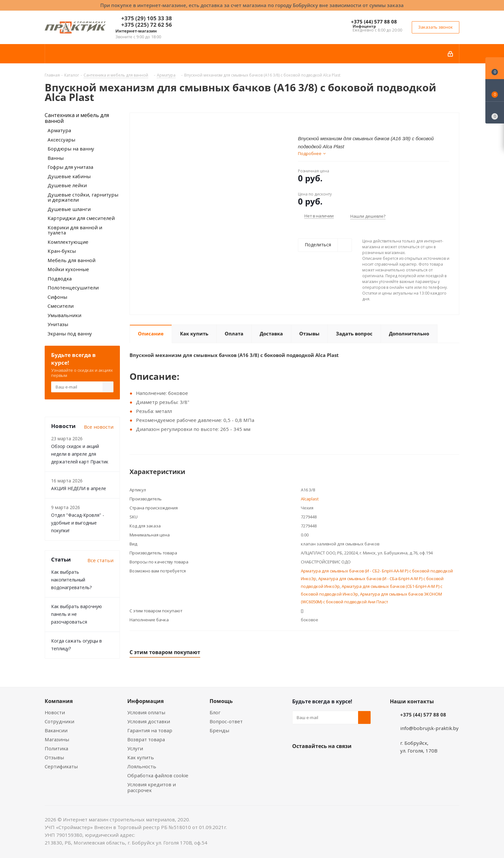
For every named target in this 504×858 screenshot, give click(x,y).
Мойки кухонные (68, 269)
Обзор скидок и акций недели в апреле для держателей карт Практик (80, 454)
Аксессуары (61, 140)
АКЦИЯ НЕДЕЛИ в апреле (79, 488)
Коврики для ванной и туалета (75, 230)
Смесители (61, 306)
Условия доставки (149, 721)
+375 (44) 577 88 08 (374, 22)
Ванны (56, 158)
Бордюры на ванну (71, 149)
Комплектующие (68, 242)
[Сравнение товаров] (495, 113)
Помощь (221, 701)
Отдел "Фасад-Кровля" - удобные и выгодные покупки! (78, 523)
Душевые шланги (69, 209)
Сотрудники (59, 721)
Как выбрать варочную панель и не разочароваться (76, 614)
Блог (215, 712)
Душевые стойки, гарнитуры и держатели (83, 197)
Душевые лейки (67, 185)
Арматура (59, 130)
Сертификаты (61, 766)
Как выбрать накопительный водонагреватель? (71, 580)
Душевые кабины (69, 176)
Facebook (315, 761)
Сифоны (57, 297)
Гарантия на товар (150, 730)
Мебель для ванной (72, 260)
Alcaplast (310, 499)
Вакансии (56, 730)
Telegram (347, 761)
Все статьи (100, 560)
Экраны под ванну (70, 333)
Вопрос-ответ (226, 721)
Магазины (57, 739)
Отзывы (54, 757)
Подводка (60, 278)
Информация (145, 701)
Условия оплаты (146, 712)
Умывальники (64, 315)
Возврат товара (146, 739)
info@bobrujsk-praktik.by (429, 728)
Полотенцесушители (73, 288)
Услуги (135, 748)
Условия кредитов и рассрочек (152, 787)
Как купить (141, 757)
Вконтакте (299, 761)
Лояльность (142, 766)
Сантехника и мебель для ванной (77, 118)
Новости (55, 712)
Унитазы (58, 324)
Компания (59, 701)
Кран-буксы (62, 251)
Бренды (219, 730)
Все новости (99, 427)
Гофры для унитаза (70, 167)
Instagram (331, 761)
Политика (56, 748)
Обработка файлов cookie (158, 775)
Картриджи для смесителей (81, 218)
